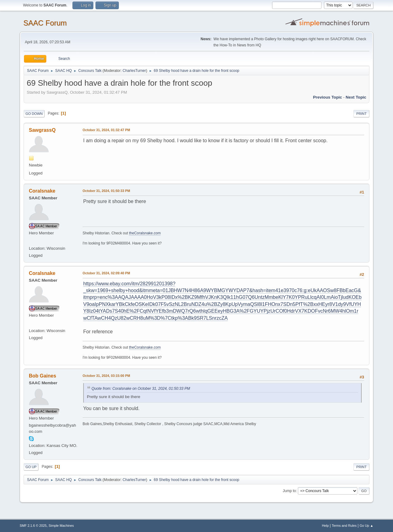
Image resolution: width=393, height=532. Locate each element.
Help (325, 526)
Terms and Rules (344, 526)
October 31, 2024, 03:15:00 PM (106, 376)
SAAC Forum (45, 23)
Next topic (356, 97)
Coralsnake (42, 191)
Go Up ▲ (366, 526)
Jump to (289, 491)
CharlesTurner (134, 71)
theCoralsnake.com (145, 233)
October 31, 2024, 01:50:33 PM (106, 191)
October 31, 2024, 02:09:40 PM (106, 273)
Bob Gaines (43, 376)
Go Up (31, 467)
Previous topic (327, 97)
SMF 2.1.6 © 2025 (33, 526)
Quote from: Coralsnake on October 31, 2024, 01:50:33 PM (141, 389)
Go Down (34, 114)
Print (361, 114)
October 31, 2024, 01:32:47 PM (106, 130)
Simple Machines (61, 526)
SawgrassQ (42, 130)
